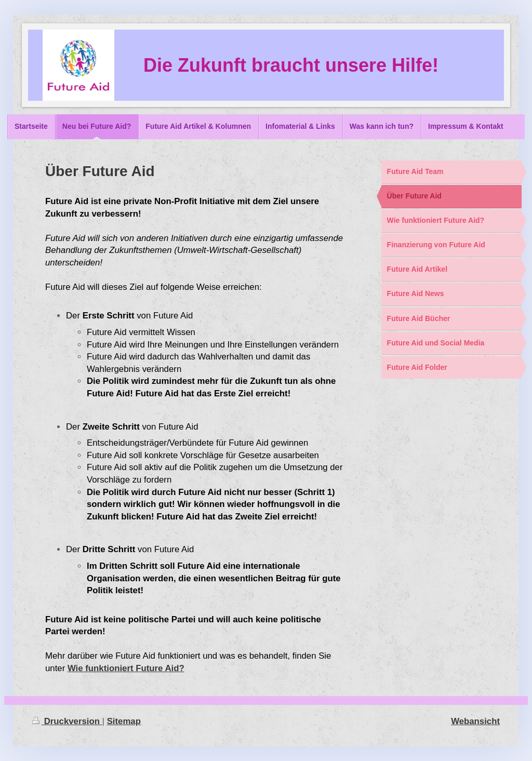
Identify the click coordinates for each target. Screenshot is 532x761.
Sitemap (124, 721)
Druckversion (67, 721)
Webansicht (475, 721)
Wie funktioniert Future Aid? (126, 668)
